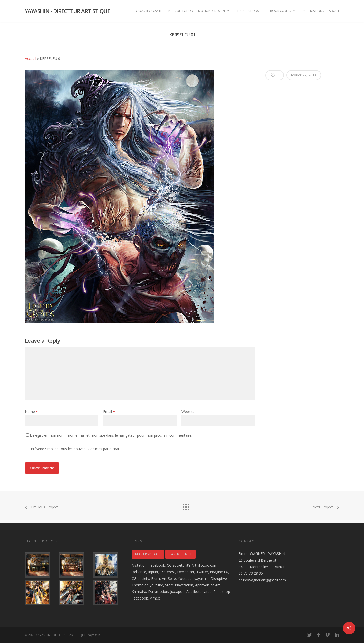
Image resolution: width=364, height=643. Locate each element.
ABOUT (334, 11)
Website (188, 412)
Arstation (139, 565)
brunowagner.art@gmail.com (262, 580)
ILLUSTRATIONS (250, 11)
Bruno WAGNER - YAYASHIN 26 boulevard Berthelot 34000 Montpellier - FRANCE (262, 560)
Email (109, 412)
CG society (176, 565)
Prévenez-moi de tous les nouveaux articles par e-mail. (76, 449)
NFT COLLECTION (181, 11)
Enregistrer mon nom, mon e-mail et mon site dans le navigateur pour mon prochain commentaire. (111, 435)
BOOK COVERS (283, 11)
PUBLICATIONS (313, 11)
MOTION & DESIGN (214, 11)
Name (31, 412)
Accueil (30, 59)
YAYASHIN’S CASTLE (150, 11)
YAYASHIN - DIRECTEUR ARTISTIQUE (67, 11)
